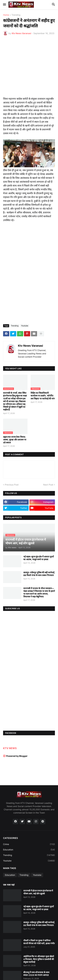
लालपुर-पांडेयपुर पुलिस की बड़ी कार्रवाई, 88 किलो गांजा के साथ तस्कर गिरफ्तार (39, 574)
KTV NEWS (10, 748)
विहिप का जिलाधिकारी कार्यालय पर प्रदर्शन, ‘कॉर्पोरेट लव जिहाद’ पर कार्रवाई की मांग (43, 396)
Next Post (48, 485)
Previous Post (12, 485)
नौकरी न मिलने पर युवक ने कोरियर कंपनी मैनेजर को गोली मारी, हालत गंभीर (39, 942)
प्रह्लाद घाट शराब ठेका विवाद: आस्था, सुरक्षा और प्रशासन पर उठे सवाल (15, 440)
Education (29, 850)
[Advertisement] (29, 68)
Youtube (25, 326)
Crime (29, 844)
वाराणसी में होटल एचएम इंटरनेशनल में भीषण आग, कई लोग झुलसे (38, 892)
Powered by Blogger (15, 756)
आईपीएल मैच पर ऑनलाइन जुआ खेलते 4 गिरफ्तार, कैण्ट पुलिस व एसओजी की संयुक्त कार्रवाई (39, 959)
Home (6, 15)
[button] (4, 5)
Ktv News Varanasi (30, 346)
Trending (16, 15)
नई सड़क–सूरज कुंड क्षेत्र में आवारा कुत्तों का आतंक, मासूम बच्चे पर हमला (39, 558)
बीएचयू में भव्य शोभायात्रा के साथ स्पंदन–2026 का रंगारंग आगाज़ (36, 974)
